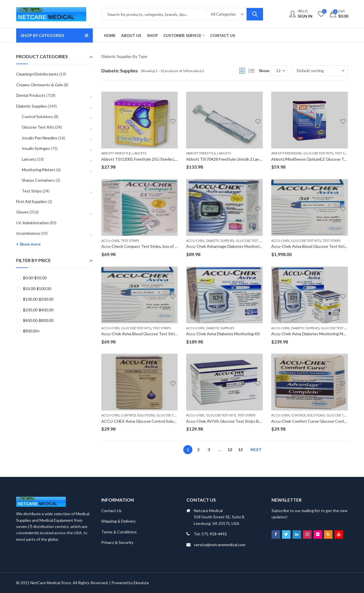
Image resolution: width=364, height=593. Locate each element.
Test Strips (344, 153)
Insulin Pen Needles (40, 138)
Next (256, 450)
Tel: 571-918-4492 (210, 534)
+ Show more (28, 244)
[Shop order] (320, 71)
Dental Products (31, 95)
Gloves (22, 212)
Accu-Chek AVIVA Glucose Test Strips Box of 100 (231, 421)
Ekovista (141, 583)
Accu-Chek (110, 241)
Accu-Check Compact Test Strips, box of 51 (140, 246)
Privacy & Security (117, 542)
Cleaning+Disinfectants (37, 74)
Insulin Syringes (36, 148)
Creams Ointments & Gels (40, 85)
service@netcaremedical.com (220, 545)
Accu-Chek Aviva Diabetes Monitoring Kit (223, 334)
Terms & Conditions (119, 532)
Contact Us (111, 511)
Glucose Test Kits (318, 153)
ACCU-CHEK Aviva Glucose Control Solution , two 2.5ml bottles (158, 421)
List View (252, 71)
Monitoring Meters (39, 170)
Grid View (242, 71)
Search (255, 14)
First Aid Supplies (31, 201)
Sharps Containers (38, 180)
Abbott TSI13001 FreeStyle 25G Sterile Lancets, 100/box (152, 159)
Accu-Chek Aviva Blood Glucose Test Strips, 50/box (147, 334)
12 (230, 450)
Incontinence (28, 233)
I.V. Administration (32, 223)
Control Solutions (138, 415)
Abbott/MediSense (286, 153)
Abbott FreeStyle (116, 153)
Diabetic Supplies (220, 241)
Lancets (139, 153)
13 (240, 450)
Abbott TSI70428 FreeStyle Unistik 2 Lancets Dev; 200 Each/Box (244, 159)
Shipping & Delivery (118, 521)
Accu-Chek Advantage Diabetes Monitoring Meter (231, 246)
